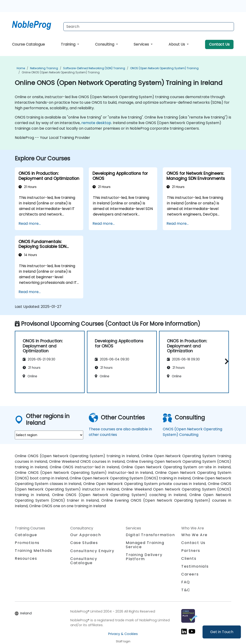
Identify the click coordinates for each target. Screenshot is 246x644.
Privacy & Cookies (123, 634)
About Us (177, 44)
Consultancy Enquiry (92, 551)
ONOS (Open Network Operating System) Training (164, 68)
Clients (189, 558)
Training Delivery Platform (144, 557)
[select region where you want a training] (49, 435)
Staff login (123, 641)
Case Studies (84, 543)
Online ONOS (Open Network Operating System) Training (61, 72)
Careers (190, 574)
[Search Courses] (149, 27)
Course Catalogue (28, 44)
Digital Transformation (150, 535)
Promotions (27, 543)
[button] (226, 361)
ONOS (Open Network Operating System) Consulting (192, 432)
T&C (186, 590)
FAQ (186, 582)
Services (142, 44)
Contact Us (219, 44)
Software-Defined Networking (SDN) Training (94, 68)
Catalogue (26, 535)
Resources (26, 558)
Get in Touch (222, 632)
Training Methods (34, 551)
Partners (191, 551)
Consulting (105, 44)
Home (21, 68)
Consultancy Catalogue (84, 561)
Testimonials (195, 566)
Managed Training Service (145, 545)
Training (69, 44)
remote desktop (96, 123)
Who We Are (194, 535)
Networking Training (44, 68)
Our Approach (86, 535)
